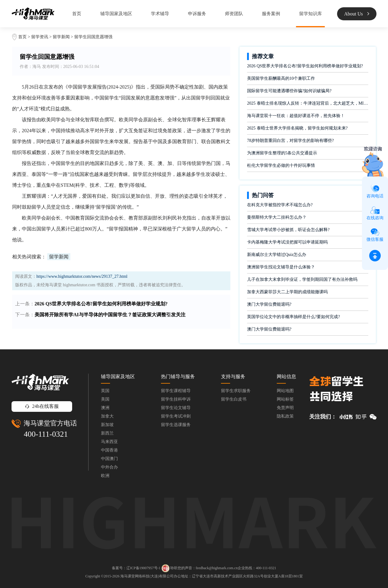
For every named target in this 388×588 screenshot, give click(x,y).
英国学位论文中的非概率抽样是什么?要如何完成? (293, 317)
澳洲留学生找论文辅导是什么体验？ (281, 267)
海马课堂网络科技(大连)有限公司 (147, 576)
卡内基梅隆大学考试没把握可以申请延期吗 (287, 242)
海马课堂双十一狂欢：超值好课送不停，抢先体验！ (296, 116)
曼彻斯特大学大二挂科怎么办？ (277, 217)
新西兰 (107, 433)
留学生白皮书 (234, 399)
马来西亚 (109, 442)
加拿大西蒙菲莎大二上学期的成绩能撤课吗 (287, 292)
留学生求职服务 (236, 391)
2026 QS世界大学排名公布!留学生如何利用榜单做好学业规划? (101, 304)
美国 (105, 399)
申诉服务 (197, 14)
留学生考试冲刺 (176, 416)
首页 (77, 14)
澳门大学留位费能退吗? (269, 304)
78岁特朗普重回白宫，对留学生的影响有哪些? (290, 141)
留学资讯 (40, 37)
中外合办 (109, 467)
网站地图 (285, 391)
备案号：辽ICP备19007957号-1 (136, 568)
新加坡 (107, 425)
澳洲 (105, 408)
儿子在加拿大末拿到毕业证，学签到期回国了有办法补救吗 (302, 279)
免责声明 (285, 408)
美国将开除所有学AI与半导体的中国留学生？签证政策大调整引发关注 (110, 315)
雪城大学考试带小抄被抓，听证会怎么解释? (288, 230)
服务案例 (271, 14)
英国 (105, 391)
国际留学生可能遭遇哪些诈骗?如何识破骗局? (289, 91)
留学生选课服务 (176, 425)
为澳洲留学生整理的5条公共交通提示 (282, 153)
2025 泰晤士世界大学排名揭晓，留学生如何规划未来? (297, 128)
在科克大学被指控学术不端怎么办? (280, 205)
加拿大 (107, 416)
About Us (357, 14)
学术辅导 (160, 14)
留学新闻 (61, 37)
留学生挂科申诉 (176, 399)
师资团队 (234, 14)
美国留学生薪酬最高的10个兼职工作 (281, 78)
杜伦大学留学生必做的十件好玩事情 (281, 165)
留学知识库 (311, 14)
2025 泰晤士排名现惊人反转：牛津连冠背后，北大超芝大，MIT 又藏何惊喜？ (308, 103)
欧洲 (105, 476)
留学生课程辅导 (176, 391)
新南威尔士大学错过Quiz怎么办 (277, 255)
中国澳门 (109, 459)
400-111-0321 (46, 434)
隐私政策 (285, 416)
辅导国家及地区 (116, 14)
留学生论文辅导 (176, 408)
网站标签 (285, 399)
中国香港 (109, 450)
